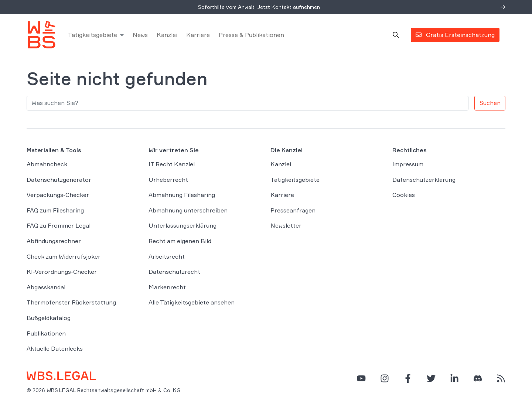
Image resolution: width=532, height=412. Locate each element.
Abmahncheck (47, 164)
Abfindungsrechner (54, 241)
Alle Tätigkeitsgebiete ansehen (192, 302)
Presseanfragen (293, 210)
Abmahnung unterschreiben (188, 210)
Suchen (490, 103)
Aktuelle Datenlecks (55, 348)
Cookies (404, 195)
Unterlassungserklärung (183, 225)
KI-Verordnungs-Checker (62, 272)
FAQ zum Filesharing (55, 210)
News (140, 35)
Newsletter (286, 225)
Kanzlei (167, 35)
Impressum (408, 164)
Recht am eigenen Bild (180, 241)
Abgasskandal (46, 287)
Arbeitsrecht (167, 256)
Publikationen (46, 333)
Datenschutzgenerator (59, 180)
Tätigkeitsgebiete (93, 35)
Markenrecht (167, 287)
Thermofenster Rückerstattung (71, 302)
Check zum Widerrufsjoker (64, 256)
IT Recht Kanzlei (172, 164)
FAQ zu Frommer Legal (59, 225)
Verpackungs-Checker (58, 195)
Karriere (198, 35)
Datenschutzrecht (174, 272)
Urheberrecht (168, 180)
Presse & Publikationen (251, 35)
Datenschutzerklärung (424, 180)
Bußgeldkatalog (49, 318)
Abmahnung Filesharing (182, 195)
